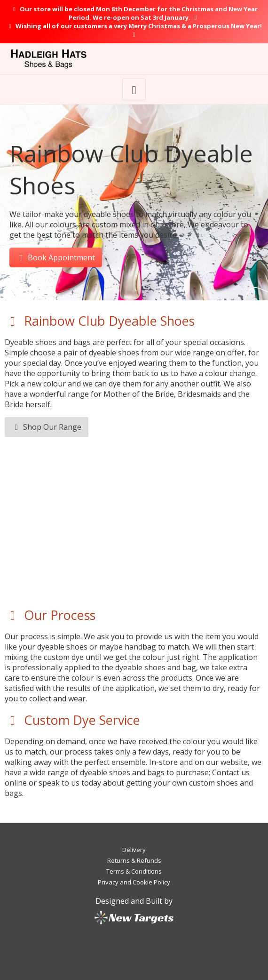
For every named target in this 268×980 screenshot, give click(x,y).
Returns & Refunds (134, 860)
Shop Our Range (47, 427)
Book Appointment (56, 257)
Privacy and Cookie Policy (134, 882)
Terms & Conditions (134, 871)
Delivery (134, 850)
